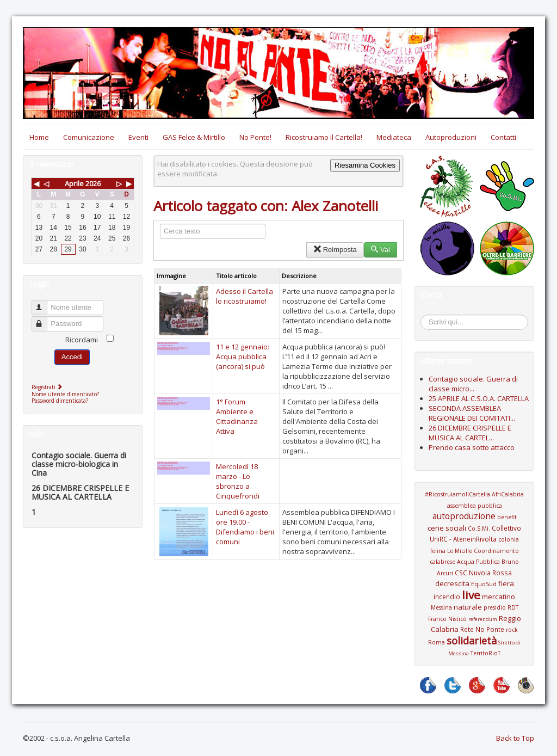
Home (39, 137)
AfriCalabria (508, 494)
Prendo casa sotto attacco (472, 447)
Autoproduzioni (451, 137)
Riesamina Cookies (365, 165)
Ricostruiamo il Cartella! (324, 137)
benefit (507, 517)
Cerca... (426, 316)
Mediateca (394, 137)
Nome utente (44, 303)
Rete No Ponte (482, 629)
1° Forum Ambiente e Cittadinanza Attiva (237, 416)
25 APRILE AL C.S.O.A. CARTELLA (479, 398)
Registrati (48, 387)
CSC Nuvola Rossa (483, 573)
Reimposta (335, 250)
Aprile (74, 183)
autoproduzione (464, 516)
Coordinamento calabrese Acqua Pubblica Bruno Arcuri (474, 562)
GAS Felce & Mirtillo (194, 137)
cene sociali (447, 528)
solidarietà (472, 641)
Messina (441, 607)
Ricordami (82, 340)
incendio (447, 597)
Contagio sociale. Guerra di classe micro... (473, 384)
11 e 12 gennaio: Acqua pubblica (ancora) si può (243, 357)
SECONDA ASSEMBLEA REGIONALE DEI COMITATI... (472, 413)
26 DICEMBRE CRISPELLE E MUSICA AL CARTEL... (470, 433)
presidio (495, 607)
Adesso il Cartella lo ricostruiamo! (245, 296)
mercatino (499, 597)
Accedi (72, 357)
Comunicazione (89, 137)
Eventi (138, 137)
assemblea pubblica (475, 506)
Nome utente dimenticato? (65, 394)
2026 (93, 183)
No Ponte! (255, 137)
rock (512, 630)
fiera (506, 583)
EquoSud (484, 584)
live (471, 595)
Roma (437, 642)
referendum (483, 619)
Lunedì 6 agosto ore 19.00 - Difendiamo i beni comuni (245, 527)
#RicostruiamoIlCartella (457, 494)
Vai (380, 250)
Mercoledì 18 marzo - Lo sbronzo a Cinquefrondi (238, 481)
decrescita (452, 583)
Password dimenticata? (60, 401)
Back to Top (515, 738)
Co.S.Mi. (479, 528)
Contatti (503, 137)
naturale (468, 607)
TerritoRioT (485, 653)
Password (44, 319)
